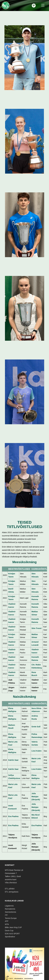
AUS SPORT (14, 934)
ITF (6, 915)
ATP (7, 921)
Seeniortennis (11, 912)
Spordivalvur (10, 937)
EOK (7, 934)
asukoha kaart (11, 879)
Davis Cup (9, 931)
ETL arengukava (12, 892)
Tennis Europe (11, 918)
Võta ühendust (11, 883)
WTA (7, 924)
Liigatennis (9, 906)
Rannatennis (10, 909)
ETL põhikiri (10, 889)
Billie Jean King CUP (13, 927)
